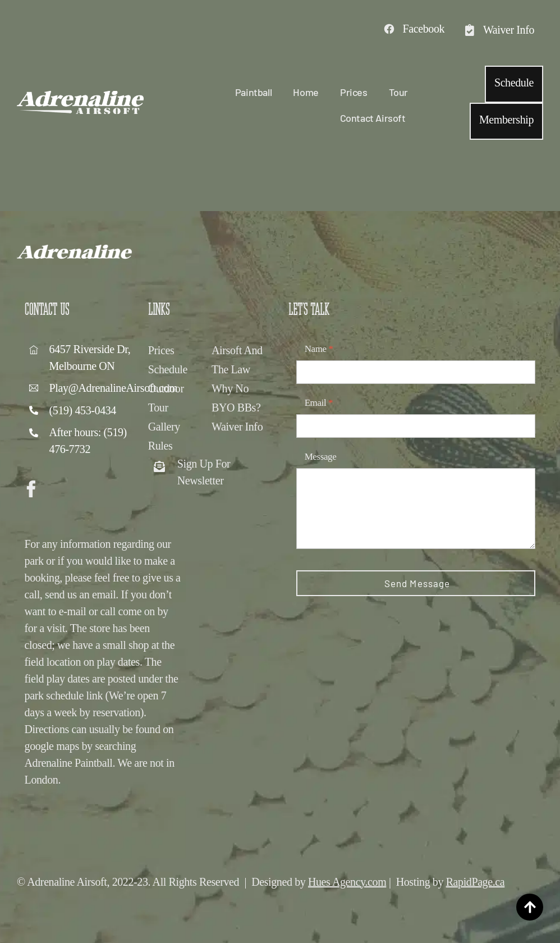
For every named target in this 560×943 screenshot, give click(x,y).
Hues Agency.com (347, 882)
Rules (160, 446)
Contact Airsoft (373, 118)
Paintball (253, 92)
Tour (398, 92)
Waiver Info (237, 427)
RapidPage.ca (476, 882)
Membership (506, 120)
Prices (354, 92)
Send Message (417, 583)
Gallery (164, 427)
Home (306, 92)
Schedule (514, 83)
